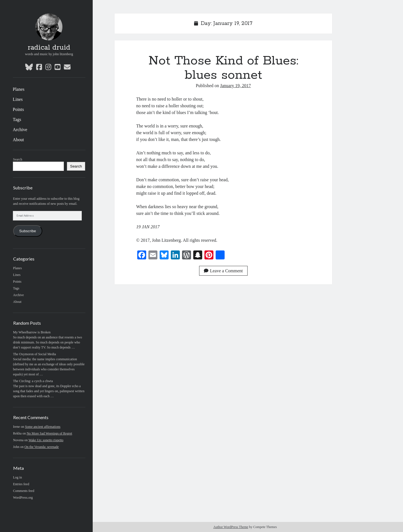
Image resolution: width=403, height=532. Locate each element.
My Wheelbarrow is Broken (32, 332)
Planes (19, 89)
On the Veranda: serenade (42, 447)
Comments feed (24, 491)
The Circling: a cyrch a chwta (33, 381)
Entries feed (21, 484)
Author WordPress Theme (231, 527)
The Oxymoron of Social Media (35, 354)
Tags (17, 119)
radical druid (49, 48)
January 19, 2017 (236, 86)
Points (18, 109)
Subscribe (27, 231)
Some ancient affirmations (43, 427)
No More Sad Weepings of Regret (49, 433)
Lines (18, 99)
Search (18, 159)
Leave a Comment (223, 271)
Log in (18, 477)
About (18, 140)
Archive (20, 130)
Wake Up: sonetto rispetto (46, 440)
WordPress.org (23, 498)
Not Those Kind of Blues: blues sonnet (223, 68)
